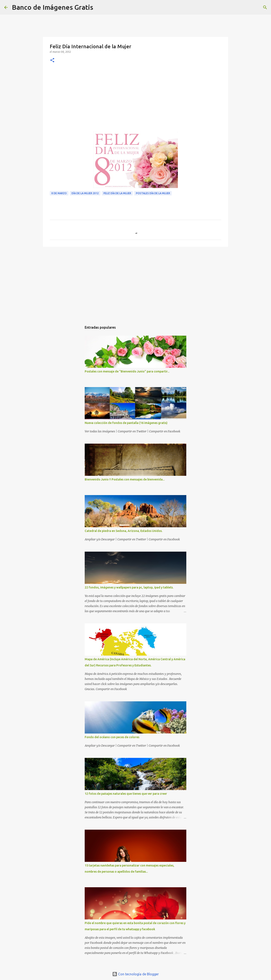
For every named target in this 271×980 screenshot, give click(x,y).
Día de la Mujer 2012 (85, 193)
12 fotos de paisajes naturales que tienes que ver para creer (126, 794)
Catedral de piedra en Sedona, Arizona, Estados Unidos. (124, 531)
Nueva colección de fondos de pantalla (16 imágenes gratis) (126, 423)
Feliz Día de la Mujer (117, 193)
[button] (52, 60)
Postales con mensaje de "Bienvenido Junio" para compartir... (127, 371)
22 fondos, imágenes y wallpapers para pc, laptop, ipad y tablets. (129, 587)
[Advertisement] (135, 100)
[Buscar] (99, 7)
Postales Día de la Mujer (153, 193)
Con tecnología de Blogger (135, 974)
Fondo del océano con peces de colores (112, 737)
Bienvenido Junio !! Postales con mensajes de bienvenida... (125, 479)
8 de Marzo (59, 193)
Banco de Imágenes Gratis (53, 7)
